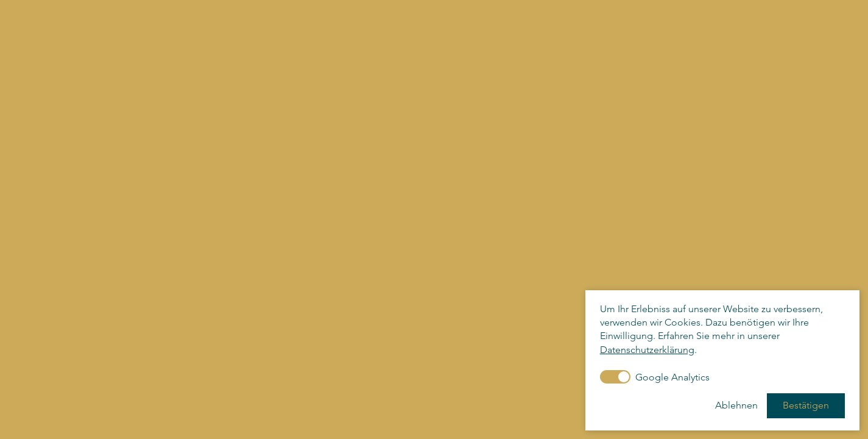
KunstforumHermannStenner (81, 43)
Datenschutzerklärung (647, 350)
